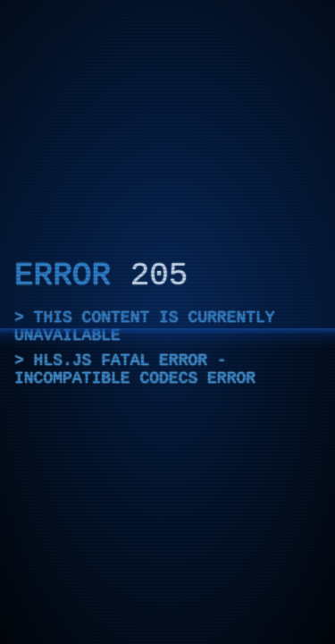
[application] (167, 322)
